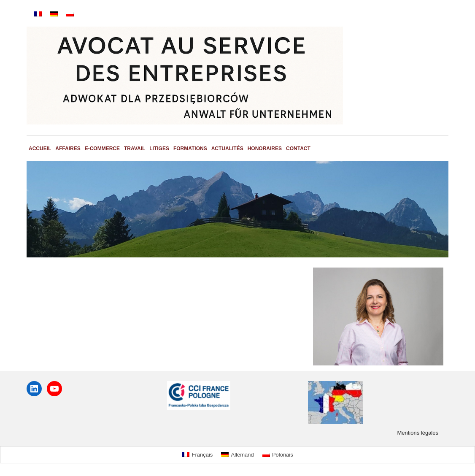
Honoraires (265, 149)
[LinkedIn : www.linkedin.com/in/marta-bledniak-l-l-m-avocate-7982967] (34, 389)
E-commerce (102, 149)
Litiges (159, 149)
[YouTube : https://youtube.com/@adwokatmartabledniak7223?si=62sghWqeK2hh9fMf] (54, 389)
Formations (190, 149)
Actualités (227, 149)
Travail (135, 149)
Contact (298, 149)
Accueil (40, 149)
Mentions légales (418, 433)
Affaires (68, 149)
